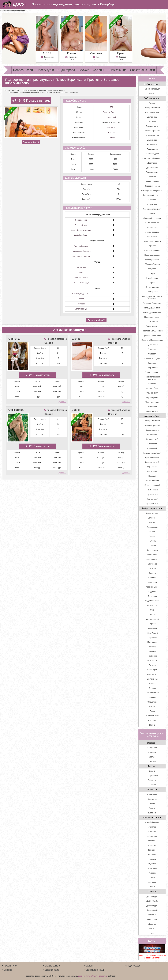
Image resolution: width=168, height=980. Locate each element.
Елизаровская (152, 172)
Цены (152, 891)
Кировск (152, 573)
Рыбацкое (152, 349)
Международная (152, 232)
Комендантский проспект (152, 191)
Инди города (66, 70)
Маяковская (152, 227)
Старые (152, 761)
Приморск (152, 656)
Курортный (152, 467)
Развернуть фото (31, 143)
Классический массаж (81, 256)
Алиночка (14, 339)
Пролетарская (152, 326)
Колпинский (152, 448)
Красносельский (152, 458)
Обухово (152, 269)
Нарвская (152, 246)
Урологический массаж (81, 251)
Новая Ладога (152, 633)
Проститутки (45, 70)
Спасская (152, 363)
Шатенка (152, 813)
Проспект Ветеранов (111, 112)
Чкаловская (152, 407)
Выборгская (152, 145)
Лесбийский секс (81, 235)
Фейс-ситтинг (81, 267)
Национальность (152, 817)
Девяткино (152, 163)
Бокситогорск (152, 513)
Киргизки (152, 850)
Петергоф (152, 647)
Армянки (111, 138)
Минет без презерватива (81, 230)
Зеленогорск (152, 550)
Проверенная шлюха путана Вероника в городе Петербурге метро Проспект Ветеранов (42, 92)
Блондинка (152, 794)
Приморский (152, 490)
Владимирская (152, 135)
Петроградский (152, 481)
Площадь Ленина (152, 308)
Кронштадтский (152, 462)
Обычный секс (81, 220)
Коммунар (152, 582)
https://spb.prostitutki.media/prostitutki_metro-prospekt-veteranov (152, 957)
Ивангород (152, 555)
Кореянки (152, 859)
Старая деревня (152, 372)
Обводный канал (152, 264)
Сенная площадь (152, 358)
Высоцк (152, 536)
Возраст (152, 743)
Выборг (152, 532)
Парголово (152, 642)
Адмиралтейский (152, 421)
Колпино (152, 578)
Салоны (98, 70)
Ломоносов (152, 605)
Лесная (152, 214)
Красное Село (152, 587)
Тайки (152, 878)
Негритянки (152, 868)
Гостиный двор (152, 154)
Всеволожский (152, 430)
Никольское (152, 628)
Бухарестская (152, 126)
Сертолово (152, 674)
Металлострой (152, 619)
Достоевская (152, 168)
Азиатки (152, 827)
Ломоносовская (152, 223)
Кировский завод (152, 186)
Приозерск (152, 660)
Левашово (152, 596)
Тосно (152, 711)
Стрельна (152, 697)
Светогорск (152, 670)
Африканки (152, 836)
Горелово (152, 545)
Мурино (152, 624)
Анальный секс (81, 225)
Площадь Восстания (152, 303)
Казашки (152, 845)
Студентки (152, 748)
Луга (152, 610)
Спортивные (152, 776)
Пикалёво (152, 651)
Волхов (152, 522)
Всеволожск (152, 527)
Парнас (152, 283)
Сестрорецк (152, 679)
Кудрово (152, 591)
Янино (152, 725)
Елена (76, 339)
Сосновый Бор (152, 693)
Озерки (152, 273)
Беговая (152, 121)
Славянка (152, 683)
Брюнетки (111, 127)
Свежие (84, 70)
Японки (152, 887)
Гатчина (152, 541)
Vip (152, 933)
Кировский (111, 117)
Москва (152, 93)
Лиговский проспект (152, 218)
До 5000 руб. (152, 906)
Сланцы (152, 688)
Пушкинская (152, 345)
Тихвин (152, 706)
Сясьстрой (152, 702)
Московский (152, 471)
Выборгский (152, 435)
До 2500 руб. (152, 901)
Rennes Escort (23, 70)
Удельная (152, 384)
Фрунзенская (152, 393)
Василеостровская (152, 131)
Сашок (76, 407)
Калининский (152, 439)
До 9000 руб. (152, 910)
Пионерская (152, 292)
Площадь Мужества (152, 312)
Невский (152, 476)
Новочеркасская (152, 260)
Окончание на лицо (81, 278)
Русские (152, 873)
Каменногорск (152, 559)
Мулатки (152, 864)
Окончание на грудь (81, 283)
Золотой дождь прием (81, 294)
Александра (16, 407)
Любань (152, 614)
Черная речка (152, 397)
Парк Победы (152, 278)
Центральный (152, 504)
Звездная (152, 177)
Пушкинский (152, 494)
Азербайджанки (152, 822)
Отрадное (152, 637)
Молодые (152, 752)
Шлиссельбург (152, 716)
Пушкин (152, 665)
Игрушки (81, 304)
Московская (152, 237)
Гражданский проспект (152, 158)
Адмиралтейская (152, 108)
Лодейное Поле (152, 601)
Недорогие (152, 919)
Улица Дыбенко (152, 388)
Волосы (152, 789)
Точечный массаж (81, 246)
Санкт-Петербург (152, 89)
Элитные (152, 929)
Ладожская (152, 204)
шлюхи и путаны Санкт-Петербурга (93, 976)
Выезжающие (117, 70)
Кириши (152, 568)
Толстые (111, 133)
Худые (152, 771)
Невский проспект (152, 250)
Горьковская (152, 149)
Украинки (152, 882)
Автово (152, 103)
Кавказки (152, 841)
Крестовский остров (152, 195)
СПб (111, 107)
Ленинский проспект (152, 209)
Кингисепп (152, 564)
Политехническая (152, 317)
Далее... (62, 398)
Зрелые (152, 757)
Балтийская (152, 117)
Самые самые (52, 966)
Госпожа (81, 273)
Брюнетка (152, 799)
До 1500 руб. (152, 896)
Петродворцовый (152, 485)
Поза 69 (81, 299)
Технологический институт (152, 378)
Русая (152, 804)
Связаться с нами (142, 70)
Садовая (152, 354)
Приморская (152, 322)
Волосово (152, 518)
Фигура (152, 766)
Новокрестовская (152, 255)
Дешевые (152, 915)
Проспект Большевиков (152, 331)
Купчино (152, 200)
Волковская (152, 140)
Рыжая (152, 808)
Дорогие (152, 924)
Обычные (152, 780)
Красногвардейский (152, 453)
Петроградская (152, 287)
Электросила (152, 411)
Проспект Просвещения (152, 340)
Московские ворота (152, 241)
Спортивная (152, 368)
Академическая (152, 112)
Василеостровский (152, 425)
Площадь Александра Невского (152, 297)
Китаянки (152, 854)
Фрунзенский (152, 499)
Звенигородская (152, 181)
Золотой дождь (81, 309)
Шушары (152, 720)
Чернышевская (152, 402)
